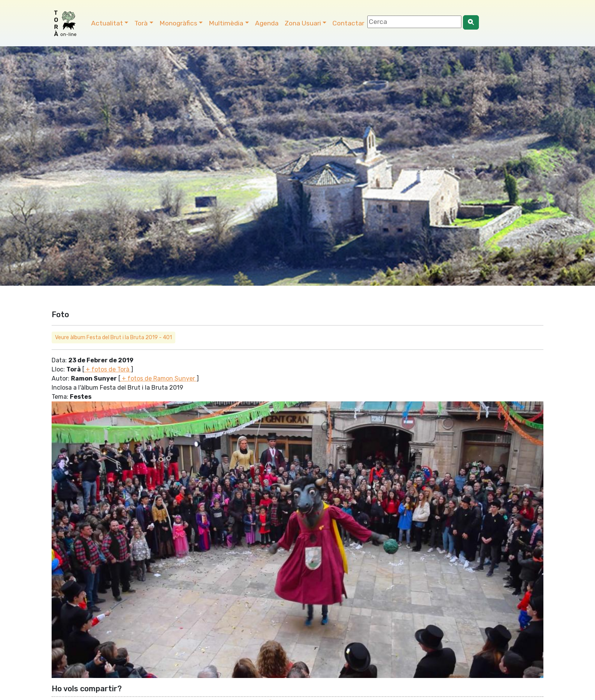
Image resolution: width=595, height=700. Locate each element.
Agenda (267, 23)
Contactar (348, 23)
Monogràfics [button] (178, 23)
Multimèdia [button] (226, 23)
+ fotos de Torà (108, 369)
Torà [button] (141, 23)
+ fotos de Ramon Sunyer (158, 378)
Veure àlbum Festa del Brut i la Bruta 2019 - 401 (113, 337)
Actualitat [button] (107, 23)
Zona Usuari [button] (303, 23)
